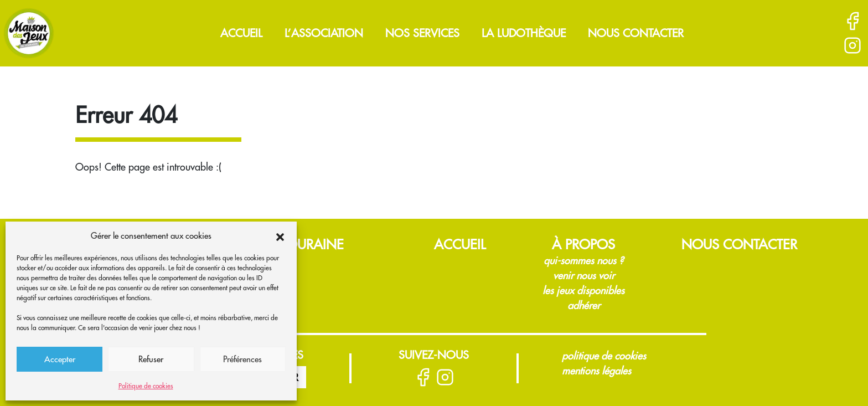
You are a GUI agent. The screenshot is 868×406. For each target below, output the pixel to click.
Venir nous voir (584, 276)
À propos (583, 244)
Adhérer (584, 305)
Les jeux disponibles (583, 291)
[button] (280, 236)
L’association (324, 33)
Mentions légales (596, 371)
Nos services (422, 33)
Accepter (60, 359)
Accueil (241, 33)
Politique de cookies (146, 386)
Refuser (151, 359)
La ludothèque (524, 33)
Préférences (242, 359)
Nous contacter (636, 33)
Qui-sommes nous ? (583, 261)
